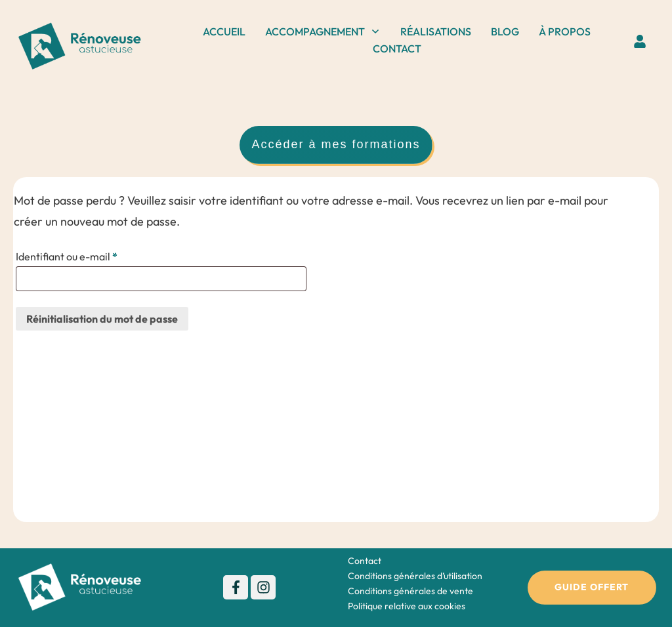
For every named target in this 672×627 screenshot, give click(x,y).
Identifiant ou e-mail (93, 255)
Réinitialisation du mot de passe (102, 319)
